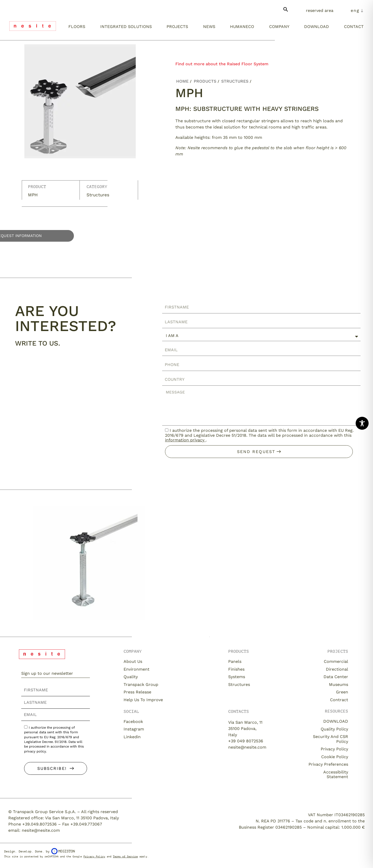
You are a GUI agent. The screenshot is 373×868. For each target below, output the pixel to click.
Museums (339, 684)
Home (182, 81)
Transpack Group (141, 684)
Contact (354, 27)
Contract (339, 700)
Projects (177, 27)
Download (317, 27)
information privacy (185, 440)
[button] (286, 12)
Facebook (133, 722)
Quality (131, 677)
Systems (237, 677)
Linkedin (132, 737)
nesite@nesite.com (247, 747)
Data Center (336, 677)
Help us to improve (143, 700)
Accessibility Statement (336, 774)
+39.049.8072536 (40, 824)
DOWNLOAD (336, 721)
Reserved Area (320, 10)
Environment (137, 669)
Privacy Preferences (328, 764)
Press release (137, 692)
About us (133, 661)
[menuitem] (357, 11)
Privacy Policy (334, 749)
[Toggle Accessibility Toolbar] (362, 423)
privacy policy (35, 751)
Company (279, 27)
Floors (77, 27)
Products (205, 81)
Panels (235, 661)
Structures (98, 195)
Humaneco (242, 27)
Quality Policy (334, 729)
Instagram (134, 729)
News (209, 27)
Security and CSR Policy (331, 739)
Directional (337, 669)
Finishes (236, 669)
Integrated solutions (126, 27)
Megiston (63, 851)
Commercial (336, 661)
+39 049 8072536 (246, 741)
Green (342, 692)
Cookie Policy (335, 757)
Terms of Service (125, 856)
